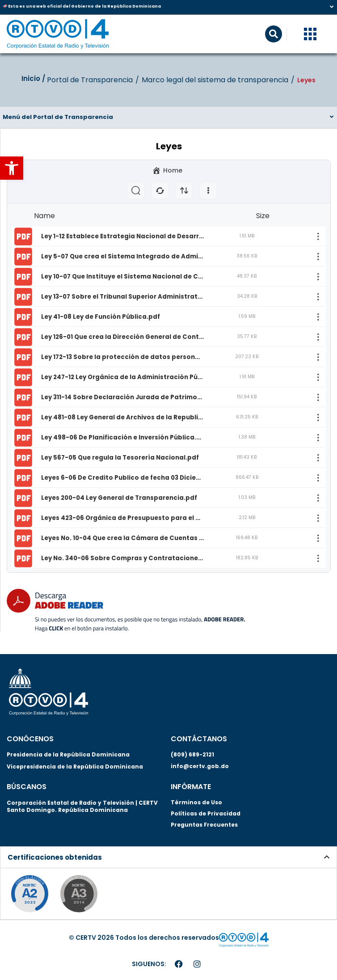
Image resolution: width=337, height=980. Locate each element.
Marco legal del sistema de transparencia (215, 80)
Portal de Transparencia (90, 80)
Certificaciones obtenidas (55, 857)
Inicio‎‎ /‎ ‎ (34, 78)
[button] (12, 168)
